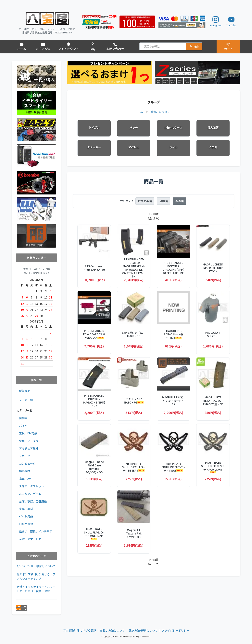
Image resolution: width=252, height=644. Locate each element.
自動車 (23, 418)
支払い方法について (112, 630)
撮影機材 (25, 471)
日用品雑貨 (26, 524)
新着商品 (25, 391)
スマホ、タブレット (31, 486)
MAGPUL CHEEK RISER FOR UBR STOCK (213, 268)
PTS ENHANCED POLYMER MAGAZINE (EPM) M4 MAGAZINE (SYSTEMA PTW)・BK (134, 268)
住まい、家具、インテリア (36, 531)
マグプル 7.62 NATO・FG (134, 401)
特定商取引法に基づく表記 (80, 630)
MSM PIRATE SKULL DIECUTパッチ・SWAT (173, 467)
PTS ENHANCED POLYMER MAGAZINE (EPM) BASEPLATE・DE (173, 268)
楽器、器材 (26, 509)
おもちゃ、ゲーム (30, 494)
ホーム (139, 112)
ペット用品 (26, 516)
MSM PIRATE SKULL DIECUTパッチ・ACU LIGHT (213, 467)
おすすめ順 (145, 201)
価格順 (164, 201)
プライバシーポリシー (175, 630)
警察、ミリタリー (30, 441)
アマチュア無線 (29, 448)
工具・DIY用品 (28, 433)
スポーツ (25, 456)
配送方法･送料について (143, 630)
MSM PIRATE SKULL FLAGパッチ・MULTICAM (94, 533)
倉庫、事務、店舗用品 (33, 501)
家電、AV (25, 479)
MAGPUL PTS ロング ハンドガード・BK (173, 401)
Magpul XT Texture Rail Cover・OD (134, 533)
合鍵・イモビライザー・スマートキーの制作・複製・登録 (36, 589)
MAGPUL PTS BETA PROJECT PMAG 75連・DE (213, 401)
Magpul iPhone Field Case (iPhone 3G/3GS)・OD (94, 467)
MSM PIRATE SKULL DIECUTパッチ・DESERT (134, 467)
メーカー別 (26, 400)
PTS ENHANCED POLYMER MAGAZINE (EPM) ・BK (94, 401)
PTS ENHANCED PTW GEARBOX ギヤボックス (94, 334)
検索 (194, 47)
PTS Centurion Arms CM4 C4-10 (94, 268)
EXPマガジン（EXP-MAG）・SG (134, 334)
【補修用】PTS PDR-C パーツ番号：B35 (173, 334)
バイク (23, 426)
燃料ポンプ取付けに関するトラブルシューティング (36, 576)
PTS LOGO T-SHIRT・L (213, 334)
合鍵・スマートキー (31, 539)
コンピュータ (27, 463)
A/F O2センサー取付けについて (36, 566)
